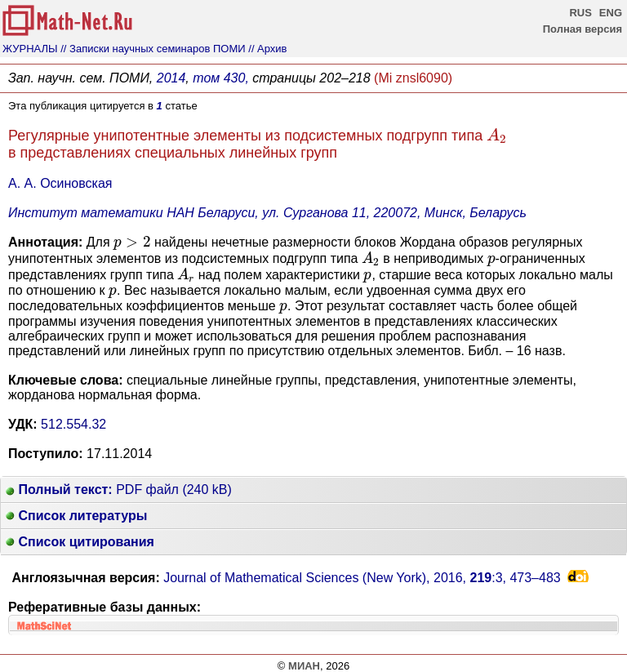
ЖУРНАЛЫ (30, 49)
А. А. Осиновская (60, 183)
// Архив (267, 49)
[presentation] (497, 135)
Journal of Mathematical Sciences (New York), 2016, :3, (362, 578)
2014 (171, 78)
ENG (611, 13)
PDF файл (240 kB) (119, 490)
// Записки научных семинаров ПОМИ (153, 49)
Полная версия (583, 29)
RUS (580, 13)
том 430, (221, 78)
